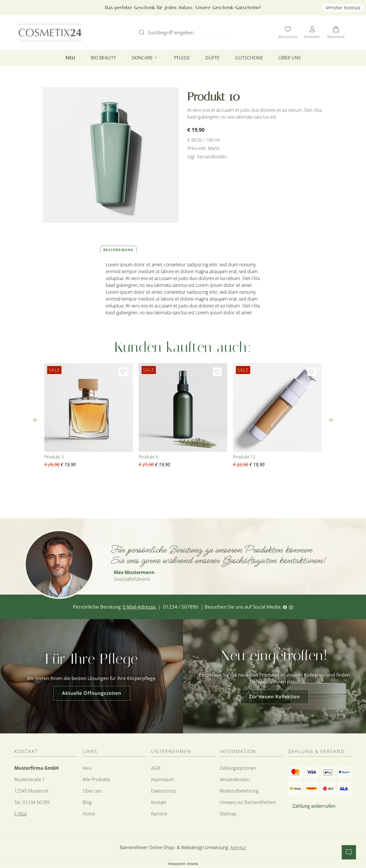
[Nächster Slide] (331, 420)
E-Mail (21, 814)
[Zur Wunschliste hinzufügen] (123, 372)
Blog (87, 802)
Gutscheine (249, 58)
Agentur (238, 847)
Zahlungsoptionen (238, 768)
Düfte (212, 58)
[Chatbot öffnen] (349, 852)
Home (89, 814)
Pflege (182, 58)
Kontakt (159, 802)
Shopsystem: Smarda (183, 864)
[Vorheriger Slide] (35, 420)
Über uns (290, 58)
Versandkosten (235, 779)
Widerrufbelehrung (239, 791)
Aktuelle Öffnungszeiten (92, 693)
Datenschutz (163, 791)
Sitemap (228, 814)
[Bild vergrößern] (111, 155)
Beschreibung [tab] (118, 250)
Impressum (162, 779)
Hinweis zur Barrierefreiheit (248, 802)
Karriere (159, 814)
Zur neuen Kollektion (274, 697)
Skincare (145, 58)
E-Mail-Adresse (140, 607)
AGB (156, 768)
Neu (70, 58)
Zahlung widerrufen (314, 806)
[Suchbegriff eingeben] (188, 32)
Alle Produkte (96, 779)
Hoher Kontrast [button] (343, 8)
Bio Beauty (103, 58)
